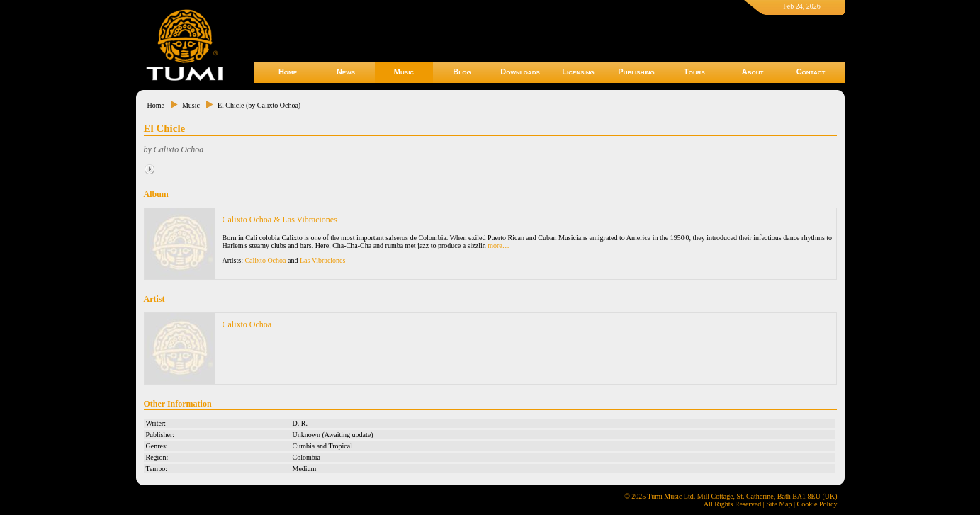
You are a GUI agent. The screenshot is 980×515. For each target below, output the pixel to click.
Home (288, 72)
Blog (462, 72)
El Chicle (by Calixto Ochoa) (259, 105)
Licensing (578, 72)
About (753, 72)
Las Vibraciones (322, 260)
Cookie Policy (817, 504)
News (346, 72)
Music (404, 72)
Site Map (779, 504)
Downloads (520, 72)
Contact (811, 72)
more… (499, 245)
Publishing (636, 72)
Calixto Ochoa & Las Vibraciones (280, 220)
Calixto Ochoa (265, 260)
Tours (694, 72)
